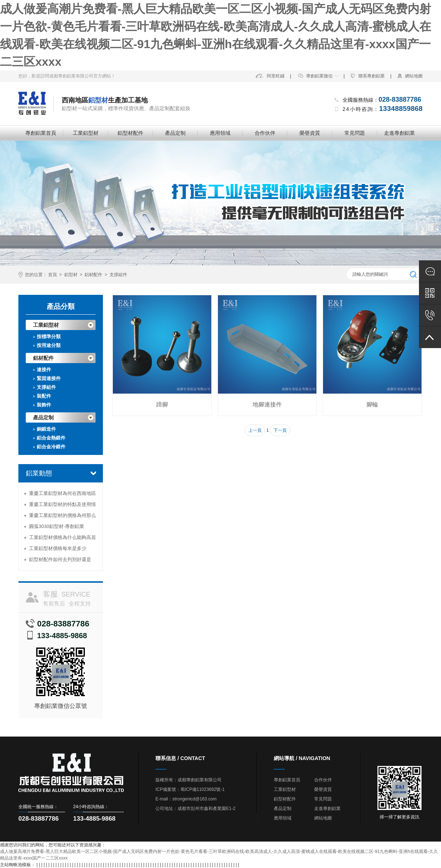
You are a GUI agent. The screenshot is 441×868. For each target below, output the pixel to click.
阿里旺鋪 (270, 76)
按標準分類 (49, 337)
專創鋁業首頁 (41, 133)
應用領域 (220, 133)
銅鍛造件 (46, 429)
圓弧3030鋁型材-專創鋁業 (57, 526)
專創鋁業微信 (315, 76)
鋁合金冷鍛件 (51, 447)
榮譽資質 (310, 133)
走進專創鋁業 (399, 133)
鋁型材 (71, 275)
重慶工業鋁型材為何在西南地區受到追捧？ (62, 495)
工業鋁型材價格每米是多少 (58, 548)
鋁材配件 (93, 275)
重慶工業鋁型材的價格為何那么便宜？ (62, 517)
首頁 (53, 275)
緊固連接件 (49, 378)
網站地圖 (410, 76)
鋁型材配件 (130, 133)
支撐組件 (118, 275)
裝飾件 (44, 405)
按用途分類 (49, 345)
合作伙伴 (265, 133)
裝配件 (44, 396)
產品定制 (175, 133)
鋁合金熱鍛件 (51, 438)
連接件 (44, 370)
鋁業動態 (39, 473)
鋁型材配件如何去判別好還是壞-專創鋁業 (60, 561)
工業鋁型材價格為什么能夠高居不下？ (62, 539)
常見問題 (355, 133)
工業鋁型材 (86, 133)
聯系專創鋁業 (367, 76)
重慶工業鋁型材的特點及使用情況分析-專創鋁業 (62, 506)
